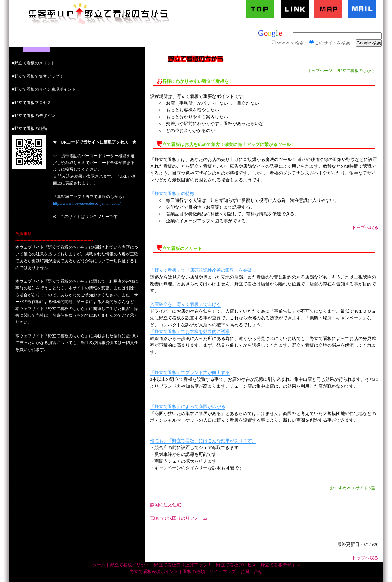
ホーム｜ (101, 565)
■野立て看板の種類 (29, 129)
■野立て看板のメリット (34, 63)
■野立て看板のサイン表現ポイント (44, 89)
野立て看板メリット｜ (132, 565)
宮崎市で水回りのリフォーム (179, 518)
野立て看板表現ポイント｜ (156, 572)
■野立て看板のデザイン (34, 116)
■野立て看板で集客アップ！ (38, 76)
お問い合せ (251, 572)
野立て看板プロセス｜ (238, 565)
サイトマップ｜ (225, 572)
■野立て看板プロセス (32, 103)
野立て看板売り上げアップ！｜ (185, 565)
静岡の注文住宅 (165, 505)
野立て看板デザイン (280, 565)
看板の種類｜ (196, 572)
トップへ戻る (365, 228)
